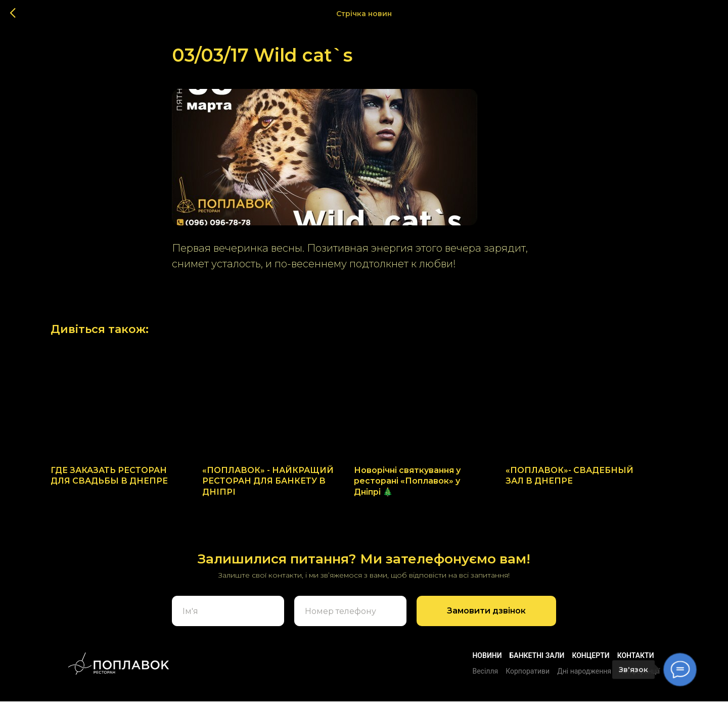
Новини (487, 664)
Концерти (590, 664)
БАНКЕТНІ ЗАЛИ (537, 664)
